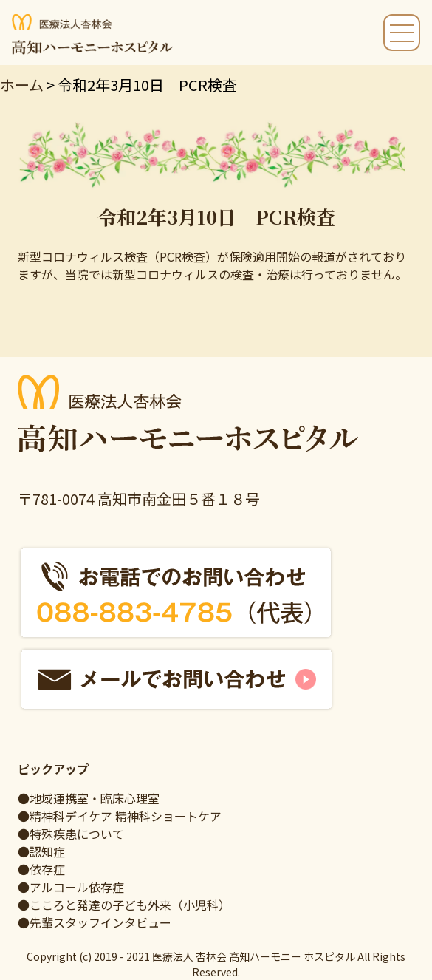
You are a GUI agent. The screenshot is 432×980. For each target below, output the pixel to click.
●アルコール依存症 (71, 887)
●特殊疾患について (71, 834)
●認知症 (41, 851)
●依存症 (41, 869)
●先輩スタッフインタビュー (95, 922)
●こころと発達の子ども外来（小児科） (124, 905)
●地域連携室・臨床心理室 (89, 798)
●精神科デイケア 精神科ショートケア (120, 816)
